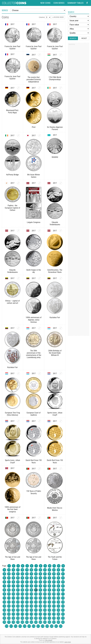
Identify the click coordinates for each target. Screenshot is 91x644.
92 (40, 590)
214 (25, 626)
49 (36, 578)
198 (13, 622)
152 (58, 606)
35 (36, 574)
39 (54, 574)
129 (18, 602)
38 (49, 574)
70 (4, 586)
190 (40, 618)
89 (27, 590)
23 (45, 570)
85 (9, 590)
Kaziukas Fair (55, 317)
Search (73, 38)
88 (22, 590)
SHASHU (55, 157)
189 (36, 618)
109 (54, 594)
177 (45, 614)
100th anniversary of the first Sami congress (13, 509)
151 (54, 606)
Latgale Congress (34, 222)
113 (9, 598)
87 (18, 590)
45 (18, 578)
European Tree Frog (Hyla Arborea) (12, 414)
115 (18, 598)
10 (50, 566)
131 (27, 602)
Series (5, 10)
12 (59, 566)
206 (49, 622)
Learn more (68, 642)
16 (13, 570)
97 (63, 590)
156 (13, 610)
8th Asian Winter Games (34, 176)
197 (9, 622)
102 (22, 594)
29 (9, 574)
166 (58, 610)
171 (18, 614)
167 (63, 610)
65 (45, 582)
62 (31, 582)
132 (31, 602)
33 (27, 574)
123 (54, 598)
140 (4, 606)
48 (31, 578)
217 (38, 626)
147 (36, 606)
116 (22, 598)
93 (45, 590)
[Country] (79, 16)
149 (45, 606)
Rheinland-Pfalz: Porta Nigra (12, 111)
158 (22, 610)
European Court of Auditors (34, 414)
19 (27, 570)
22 (40, 570)
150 (49, 606)
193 (54, 618)
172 (22, 614)
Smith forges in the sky (34, 271)
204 (40, 622)
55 (63, 578)
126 (4, 602)
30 (13, 574)
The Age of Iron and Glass (13, 558)
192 (49, 618)
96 (58, 590)
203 (36, 622)
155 (9, 610)
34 (31, 574)
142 (13, 606)
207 (54, 622)
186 (22, 618)
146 (31, 606)
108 (49, 594)
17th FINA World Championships (55, 78)
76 (31, 586)
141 (9, 606)
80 (49, 586)
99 (9, 594)
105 (36, 594)
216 (34, 626)
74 (22, 586)
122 (49, 598)
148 (40, 606)
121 (45, 598)
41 (63, 574)
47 (27, 578)
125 (63, 598)
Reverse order (58, 17)
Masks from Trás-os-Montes (55, 509)
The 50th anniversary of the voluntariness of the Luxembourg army (34, 354)
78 (40, 586)
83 (63, 586)
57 (9, 582)
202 (31, 622)
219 (47, 626)
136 (49, 602)
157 (18, 610)
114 (13, 598)
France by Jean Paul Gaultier (12, 48)
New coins (45, 3)
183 (9, 618)
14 (4, 570)
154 (4, 610)
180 (58, 614)
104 (31, 594)
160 (31, 610)
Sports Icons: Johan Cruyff (55, 414)
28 (4, 574)
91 (36, 590)
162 (40, 610)
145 (27, 606)
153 (63, 606)
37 (45, 574)
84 (4, 590)
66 (49, 582)
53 (54, 578)
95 (54, 590)
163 (45, 610)
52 (49, 578)
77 (36, 586)
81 (54, 586)
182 (4, 618)
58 (13, 582)
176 (40, 614)
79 (45, 586)
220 (52, 626)
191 (45, 618)
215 (29, 626)
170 (13, 614)
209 (63, 622)
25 (54, 570)
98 (4, 594)
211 (11, 626)
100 (13, 594)
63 (36, 582)
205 (45, 622)
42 (4, 578)
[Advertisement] (79, 82)
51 (45, 578)
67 (54, 582)
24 (49, 570)
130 (22, 602)
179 (54, 614)
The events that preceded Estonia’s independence (34, 79)
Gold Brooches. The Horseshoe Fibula (55, 271)
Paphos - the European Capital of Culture (12, 208)
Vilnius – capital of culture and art (12, 302)
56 (4, 582)
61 (27, 582)
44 (13, 578)
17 (18, 570)
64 (40, 582)
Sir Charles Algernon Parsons (55, 128)
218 (43, 626)
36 (40, 574)
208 (58, 622)
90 (31, 590)
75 (27, 586)
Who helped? (49, 640)
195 (63, 618)
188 (31, 618)
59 (18, 582)
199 (18, 622)
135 (45, 602)
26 (58, 570)
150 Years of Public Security (34, 492)
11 (54, 566)
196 (4, 622)
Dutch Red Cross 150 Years (34, 461)
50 (40, 578)
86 (13, 590)
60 (22, 582)
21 (36, 570)
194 (58, 618)
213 (20, 626)
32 (22, 574)
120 (40, 598)
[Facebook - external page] (87, 3)
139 (63, 602)
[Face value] (79, 25)
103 (27, 594)
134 (40, 602)
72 (13, 586)
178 (49, 614)
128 (13, 602)
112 (4, 598)
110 (58, 594)
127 (9, 602)
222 (61, 626)
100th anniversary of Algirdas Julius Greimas (34, 320)
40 (58, 574)
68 (58, 582)
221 (56, 626)
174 (31, 614)
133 (36, 602)
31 (18, 574)
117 (27, 598)
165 (54, 610)
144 (22, 606)
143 (18, 606)
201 (27, 622)
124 (58, 598)
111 (63, 594)
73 (18, 586)
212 (16, 626)
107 (45, 594)
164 (49, 610)
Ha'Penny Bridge (12, 175)
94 (49, 590)
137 (54, 602)
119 (36, 598)
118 (31, 598)
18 (22, 570)
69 (63, 582)
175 (36, 614)
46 (22, 578)
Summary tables (75, 3)
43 (9, 578)
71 (9, 586)
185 (18, 618)
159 (27, 610)
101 (18, 594)
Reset (84, 38)
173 (27, 614)
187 (27, 618)
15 (9, 570)
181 (63, 614)
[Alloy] (79, 29)
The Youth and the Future (55, 558)
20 (31, 570)
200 (22, 622)
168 (4, 614)
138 (58, 602)
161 (36, 610)
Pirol (34, 127)
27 (63, 570)
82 (58, 586)
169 (9, 614)
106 (40, 594)
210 (7, 626)
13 (63, 566)
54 (58, 578)
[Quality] (79, 33)
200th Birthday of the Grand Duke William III (55, 353)
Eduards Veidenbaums (55, 223)
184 (13, 618)
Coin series (59, 3)
